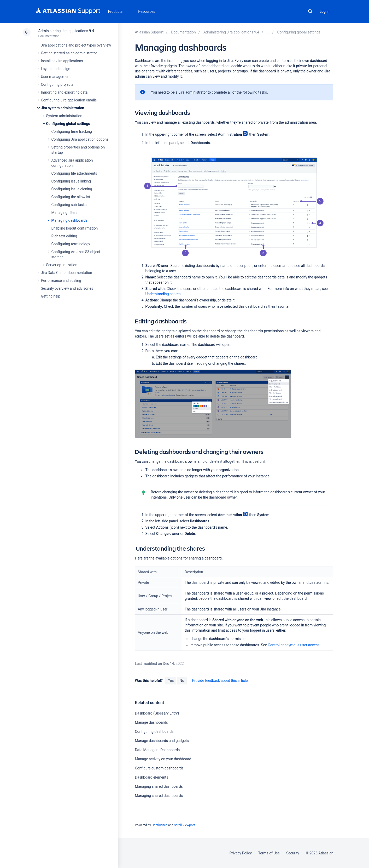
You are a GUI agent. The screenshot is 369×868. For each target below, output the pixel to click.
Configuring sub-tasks (69, 205)
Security (293, 853)
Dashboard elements (151, 777)
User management (56, 77)
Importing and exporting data (64, 92)
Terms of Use (269, 853)
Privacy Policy (241, 853)
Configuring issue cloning (72, 189)
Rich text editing (64, 236)
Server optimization (62, 265)
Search (310, 12)
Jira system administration (63, 108)
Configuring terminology (71, 244)
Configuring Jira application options (80, 139)
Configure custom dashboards (159, 768)
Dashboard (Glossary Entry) (157, 713)
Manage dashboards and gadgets (162, 741)
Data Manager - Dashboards (157, 750)
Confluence (160, 825)
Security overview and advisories (67, 288)
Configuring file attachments (74, 173)
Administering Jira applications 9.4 (66, 31)
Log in (325, 12)
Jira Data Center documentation (67, 273)
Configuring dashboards (154, 732)
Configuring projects (57, 84)
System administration (64, 116)
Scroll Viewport (184, 825)
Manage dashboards (151, 722)
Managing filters (65, 213)
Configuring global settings (68, 124)
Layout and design (56, 69)
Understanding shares (163, 294)
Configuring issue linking (71, 181)
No (182, 681)
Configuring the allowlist (71, 197)
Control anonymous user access (294, 645)
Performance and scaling (61, 281)
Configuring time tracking (72, 132)
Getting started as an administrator (69, 53)
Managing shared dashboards (159, 786)
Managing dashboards (69, 220)
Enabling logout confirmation (75, 228)
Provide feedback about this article (220, 681)
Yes (171, 681)
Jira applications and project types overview (76, 45)
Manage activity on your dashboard (163, 759)
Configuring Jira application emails (69, 100)
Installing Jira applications (62, 61)
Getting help (51, 296)
